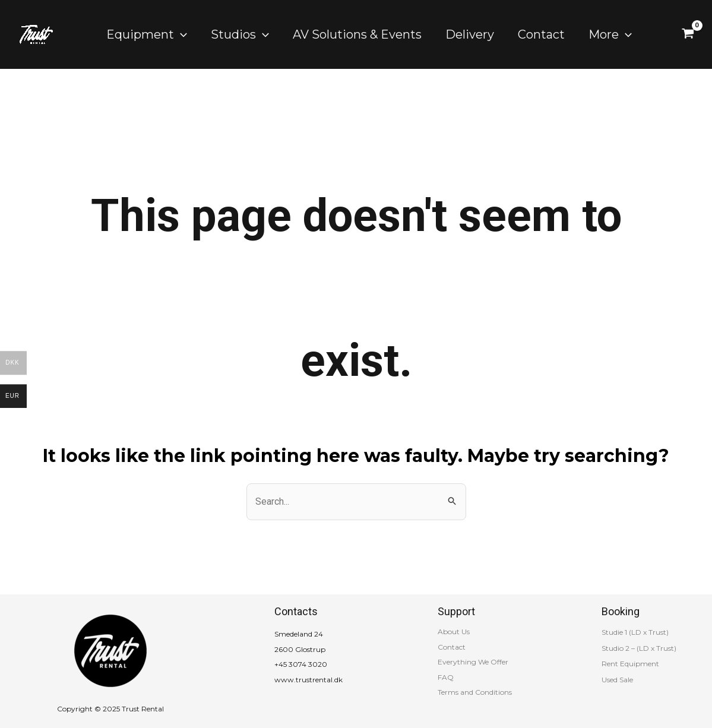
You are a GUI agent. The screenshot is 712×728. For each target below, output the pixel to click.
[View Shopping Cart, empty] (688, 34)
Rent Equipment (630, 664)
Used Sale (617, 680)
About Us (454, 632)
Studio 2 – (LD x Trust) (639, 648)
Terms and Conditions (475, 692)
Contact (452, 647)
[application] (181, 34)
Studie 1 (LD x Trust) (635, 632)
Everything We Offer (473, 662)
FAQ (446, 677)
